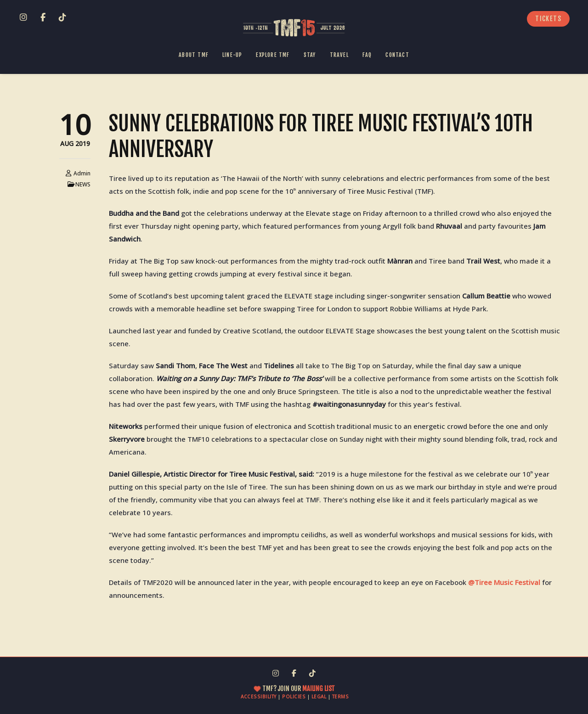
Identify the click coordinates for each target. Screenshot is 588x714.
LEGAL (319, 697)
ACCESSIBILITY (259, 697)
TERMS (341, 697)
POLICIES (294, 697)
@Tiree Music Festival (504, 582)
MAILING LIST (318, 689)
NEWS (83, 184)
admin (82, 173)
